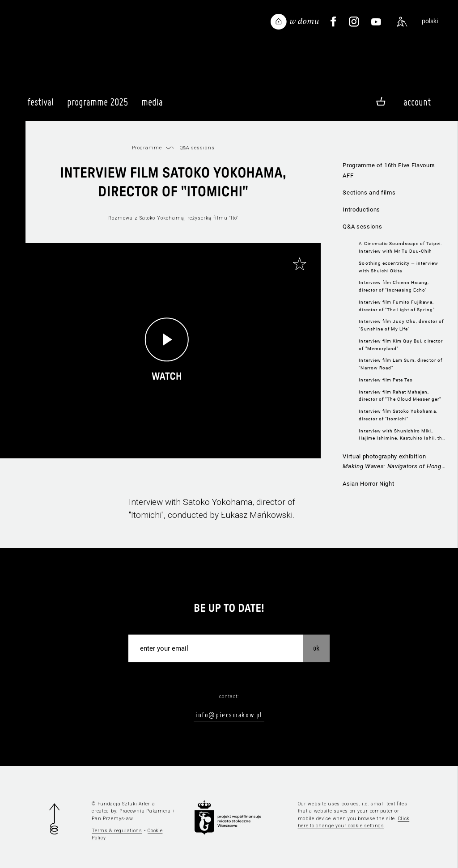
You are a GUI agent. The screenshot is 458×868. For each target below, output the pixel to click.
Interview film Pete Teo (386, 380)
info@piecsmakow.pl (229, 715)
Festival (40, 106)
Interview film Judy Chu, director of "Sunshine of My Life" (401, 325)
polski (430, 21)
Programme (147, 148)
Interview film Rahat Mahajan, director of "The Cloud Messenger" (400, 396)
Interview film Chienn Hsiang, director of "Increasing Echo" (394, 286)
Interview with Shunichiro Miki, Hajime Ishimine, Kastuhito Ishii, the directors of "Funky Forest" (402, 435)
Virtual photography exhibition (394, 463)
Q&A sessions (362, 227)
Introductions (361, 210)
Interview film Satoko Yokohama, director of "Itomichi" (398, 415)
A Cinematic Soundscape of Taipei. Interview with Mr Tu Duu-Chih (400, 247)
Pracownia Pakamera (145, 811)
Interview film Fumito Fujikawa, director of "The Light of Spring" (397, 306)
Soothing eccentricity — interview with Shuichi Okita (398, 267)
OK (316, 648)
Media (152, 106)
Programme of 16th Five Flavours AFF (389, 170)
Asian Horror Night (368, 484)
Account (417, 102)
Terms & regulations (117, 831)
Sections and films (369, 193)
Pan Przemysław (112, 819)
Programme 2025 (98, 106)
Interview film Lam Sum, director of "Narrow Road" (400, 364)
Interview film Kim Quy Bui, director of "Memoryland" (401, 345)
